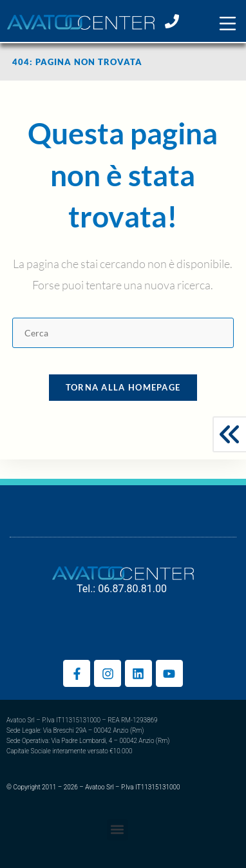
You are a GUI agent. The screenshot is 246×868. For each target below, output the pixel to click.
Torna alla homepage (123, 387)
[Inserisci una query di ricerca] (123, 333)
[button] (228, 24)
